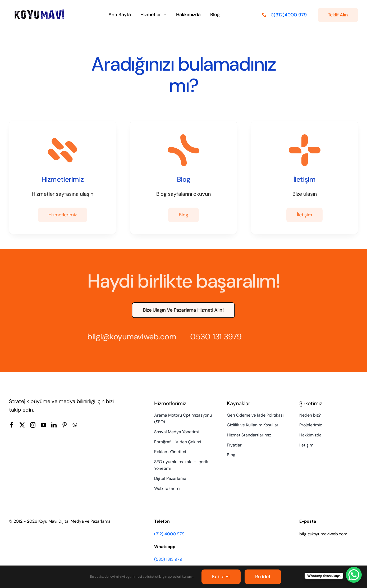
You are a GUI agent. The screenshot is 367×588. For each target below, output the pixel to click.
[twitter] (22, 425)
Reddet (263, 577)
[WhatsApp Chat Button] (354, 575)
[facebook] (12, 425)
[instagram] (33, 425)
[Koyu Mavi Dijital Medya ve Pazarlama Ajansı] (40, 11)
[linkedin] (54, 425)
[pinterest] (65, 425)
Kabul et (221, 577)
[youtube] (43, 425)
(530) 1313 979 (168, 559)
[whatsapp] (75, 425)
